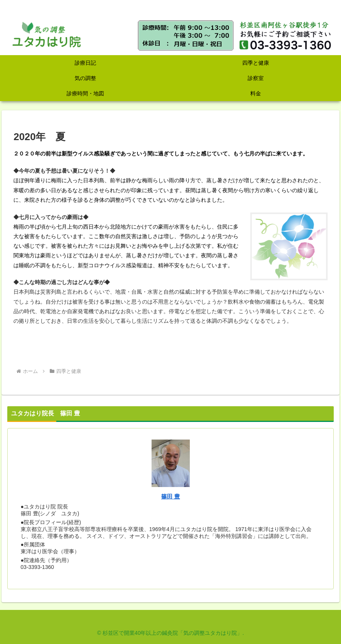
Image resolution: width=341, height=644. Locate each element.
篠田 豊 (170, 496)
